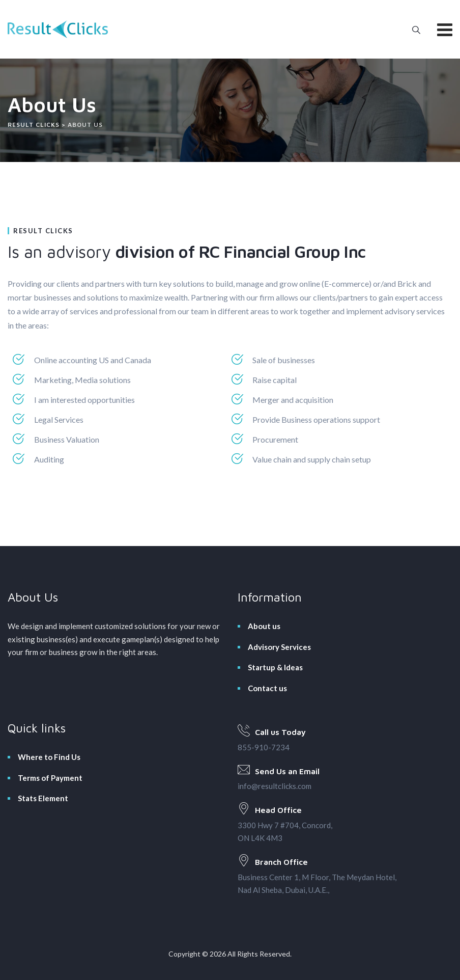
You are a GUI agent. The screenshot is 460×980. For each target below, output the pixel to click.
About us (264, 626)
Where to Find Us (49, 757)
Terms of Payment (50, 778)
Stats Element (43, 798)
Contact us (267, 688)
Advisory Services (279, 647)
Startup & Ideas (275, 667)
